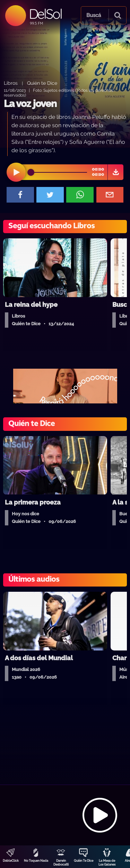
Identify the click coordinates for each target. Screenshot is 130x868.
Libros (11, 83)
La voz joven (30, 104)
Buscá (94, 15)
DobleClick (11, 861)
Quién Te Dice (84, 861)
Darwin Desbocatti (61, 863)
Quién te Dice (42, 83)
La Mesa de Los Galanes (107, 863)
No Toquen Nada (36, 861)
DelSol (45, 14)
